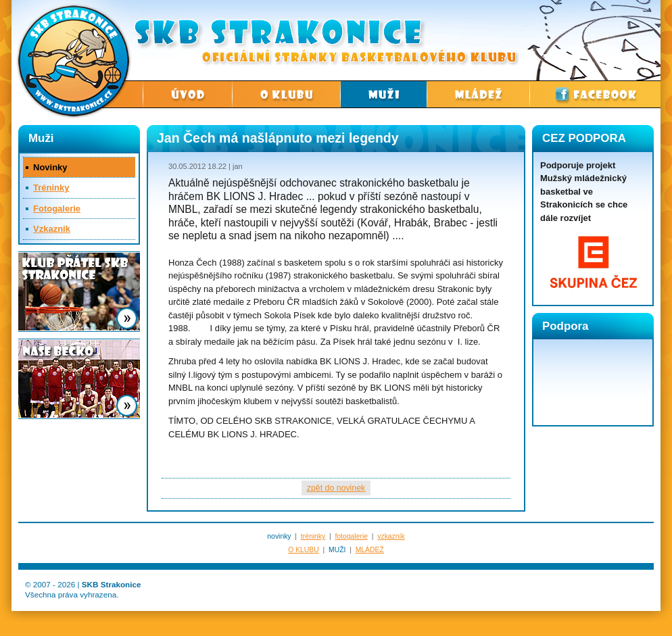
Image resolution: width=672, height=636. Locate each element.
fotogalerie (351, 536)
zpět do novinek (336, 488)
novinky (279, 536)
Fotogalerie (57, 209)
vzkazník (391, 536)
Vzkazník (52, 229)
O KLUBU (304, 550)
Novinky (50, 167)
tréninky (313, 536)
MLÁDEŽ (370, 550)
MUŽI (337, 550)
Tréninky (51, 188)
